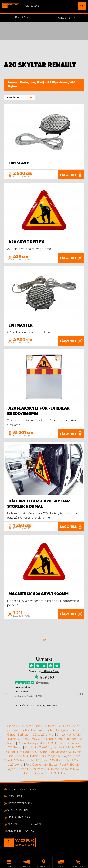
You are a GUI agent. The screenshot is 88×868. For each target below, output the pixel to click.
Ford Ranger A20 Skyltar (56, 756)
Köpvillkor (15, 796)
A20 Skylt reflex (26, 242)
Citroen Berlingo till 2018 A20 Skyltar (31, 735)
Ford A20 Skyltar (69, 726)
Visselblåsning (18, 810)
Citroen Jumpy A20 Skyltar (35, 739)
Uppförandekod (19, 817)
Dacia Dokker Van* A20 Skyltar (39, 769)
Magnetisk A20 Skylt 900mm (39, 594)
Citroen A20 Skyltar (20, 726)
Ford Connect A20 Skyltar (48, 760)
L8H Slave (19, 163)
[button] (19, 98)
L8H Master (21, 325)
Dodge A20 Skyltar (69, 730)
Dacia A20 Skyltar (17, 730)
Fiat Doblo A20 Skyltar (32, 752)
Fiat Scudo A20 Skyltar (23, 756)
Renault (13, 83)
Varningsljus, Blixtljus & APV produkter (44, 83)
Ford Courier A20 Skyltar (42, 765)
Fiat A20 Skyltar (45, 726)
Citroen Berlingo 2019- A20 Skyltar (40, 743)
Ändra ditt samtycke (22, 831)
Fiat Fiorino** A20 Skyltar (41, 747)
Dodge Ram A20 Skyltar (50, 773)
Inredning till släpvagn (24, 824)
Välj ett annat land (22, 790)
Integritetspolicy (20, 803)
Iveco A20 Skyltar (43, 730)
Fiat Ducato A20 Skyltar (65, 752)
